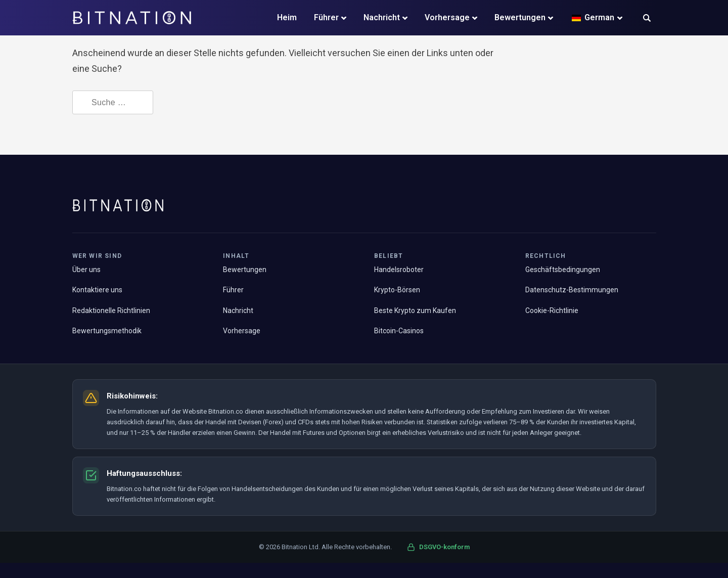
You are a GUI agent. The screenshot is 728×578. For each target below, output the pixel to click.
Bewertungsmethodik (107, 331)
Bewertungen (520, 17)
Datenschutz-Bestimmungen (572, 290)
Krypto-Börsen (397, 290)
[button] (647, 19)
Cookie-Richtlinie (552, 310)
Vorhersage (447, 17)
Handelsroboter (399, 270)
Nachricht (382, 17)
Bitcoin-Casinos (399, 331)
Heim (287, 17)
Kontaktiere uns (97, 290)
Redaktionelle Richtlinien (111, 310)
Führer (326, 17)
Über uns (86, 270)
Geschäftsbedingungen (563, 270)
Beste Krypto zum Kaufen (415, 310)
